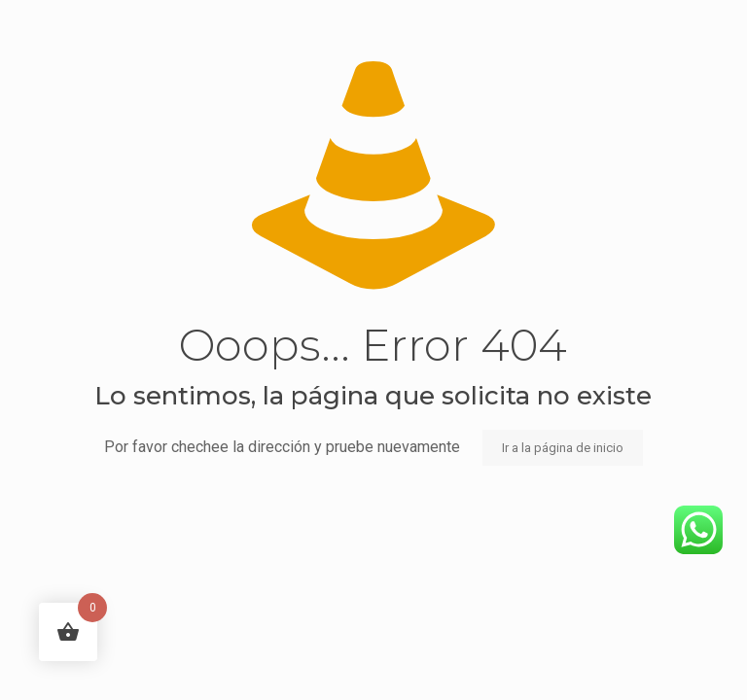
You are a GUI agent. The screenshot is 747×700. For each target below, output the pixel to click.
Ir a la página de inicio (563, 448)
